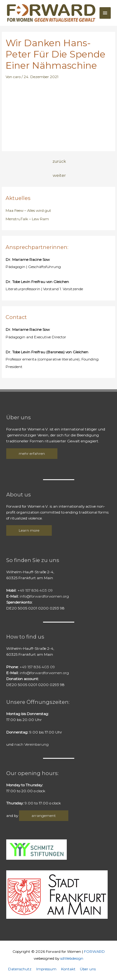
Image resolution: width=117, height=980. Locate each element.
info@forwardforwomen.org (44, 596)
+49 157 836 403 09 (34, 590)
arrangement (44, 816)
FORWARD (94, 952)
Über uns (88, 969)
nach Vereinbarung (32, 744)
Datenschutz (20, 969)
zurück (59, 161)
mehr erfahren (32, 454)
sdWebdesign (72, 958)
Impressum (46, 969)
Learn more (29, 530)
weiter (59, 175)
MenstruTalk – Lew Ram (27, 219)
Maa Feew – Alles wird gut (28, 211)
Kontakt (68, 969)
